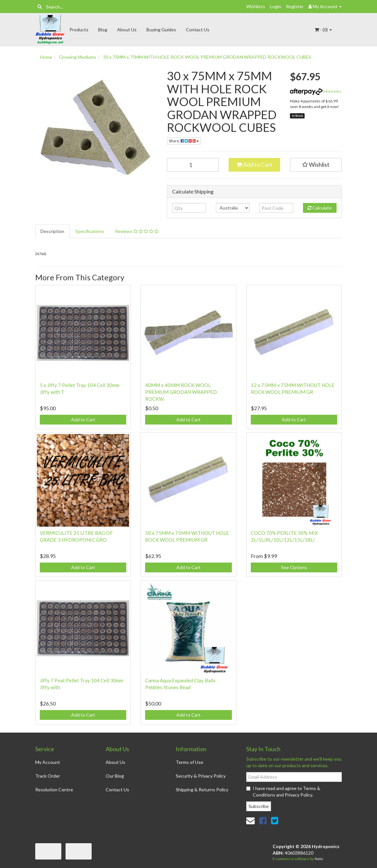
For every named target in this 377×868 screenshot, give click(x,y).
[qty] (189, 208)
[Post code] (276, 208)
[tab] (53, 231)
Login (276, 6)
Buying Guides (161, 30)
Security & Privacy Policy (201, 776)
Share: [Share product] (184, 141)
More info (315, 91)
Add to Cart (254, 164)
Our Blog (115, 776)
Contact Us (198, 30)
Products (79, 30)
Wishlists (256, 6)
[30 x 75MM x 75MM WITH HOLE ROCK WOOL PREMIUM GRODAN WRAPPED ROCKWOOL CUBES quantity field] (193, 165)
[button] (316, 165)
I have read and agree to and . (283, 791)
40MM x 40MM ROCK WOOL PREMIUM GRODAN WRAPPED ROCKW (181, 392)
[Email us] (250, 820)
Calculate (320, 208)
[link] (263, 820)
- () (323, 30)
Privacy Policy (298, 795)
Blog (103, 30)
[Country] (233, 208)
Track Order (48, 776)
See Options (294, 567)
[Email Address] (294, 777)
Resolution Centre (54, 790)
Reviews (137, 231)
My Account (48, 762)
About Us (127, 30)
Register (295, 6)
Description (52, 231)
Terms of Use (189, 762)
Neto (319, 859)
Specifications (90, 231)
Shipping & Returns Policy (202, 790)
